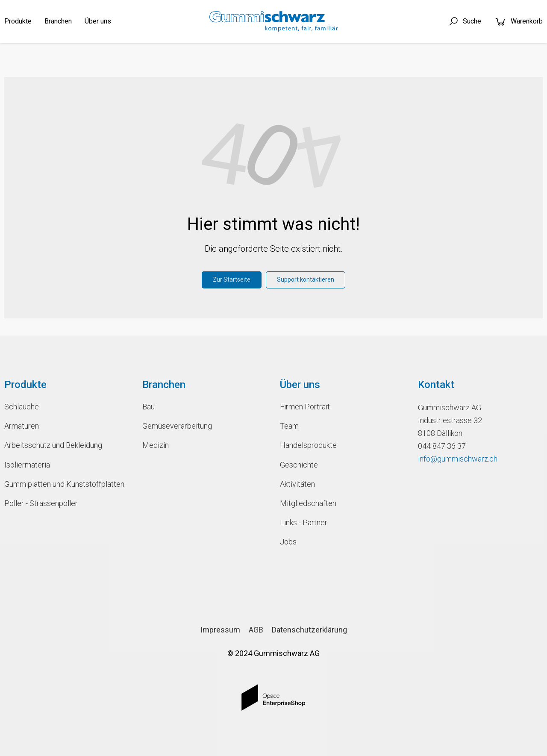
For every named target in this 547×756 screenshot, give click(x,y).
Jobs (288, 542)
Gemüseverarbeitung (177, 426)
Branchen (58, 21)
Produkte (18, 21)
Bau (149, 407)
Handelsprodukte (308, 445)
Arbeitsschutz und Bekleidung (53, 445)
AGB (256, 630)
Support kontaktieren (306, 279)
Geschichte (299, 465)
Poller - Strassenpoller (41, 503)
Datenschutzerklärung (309, 630)
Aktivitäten (297, 484)
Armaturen (22, 426)
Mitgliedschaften (308, 503)
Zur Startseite (232, 279)
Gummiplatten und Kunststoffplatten (64, 484)
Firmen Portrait (305, 407)
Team (289, 426)
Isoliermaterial (28, 465)
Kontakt (436, 385)
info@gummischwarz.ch (458, 459)
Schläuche (22, 407)
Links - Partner (304, 522)
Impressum (220, 630)
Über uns (98, 21)
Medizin (156, 445)
